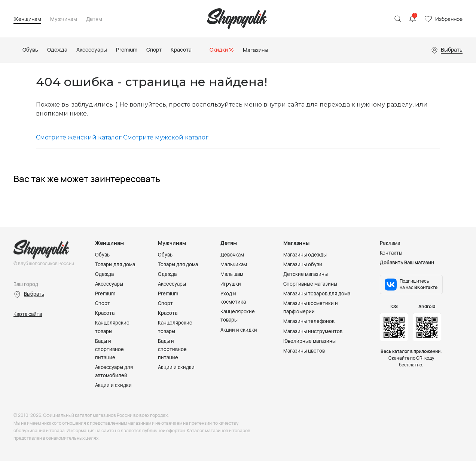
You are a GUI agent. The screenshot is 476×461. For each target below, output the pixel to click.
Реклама (390, 243)
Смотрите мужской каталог (166, 137)
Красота (105, 313)
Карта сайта (28, 314)
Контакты (391, 253)
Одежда (104, 274)
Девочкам (232, 255)
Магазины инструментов (313, 331)
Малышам (232, 274)
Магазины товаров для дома (317, 293)
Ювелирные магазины (309, 341)
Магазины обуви (303, 264)
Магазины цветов (304, 351)
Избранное (449, 19)
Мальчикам (234, 264)
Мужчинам (64, 19)
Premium (105, 293)
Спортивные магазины (310, 284)
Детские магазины (306, 274)
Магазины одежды (305, 255)
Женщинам (27, 19)
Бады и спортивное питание (109, 349)
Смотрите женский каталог (79, 137)
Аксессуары (109, 284)
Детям (94, 19)
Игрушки (231, 284)
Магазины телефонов (309, 321)
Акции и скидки (113, 385)
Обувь (102, 255)
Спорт (103, 303)
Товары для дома (115, 264)
